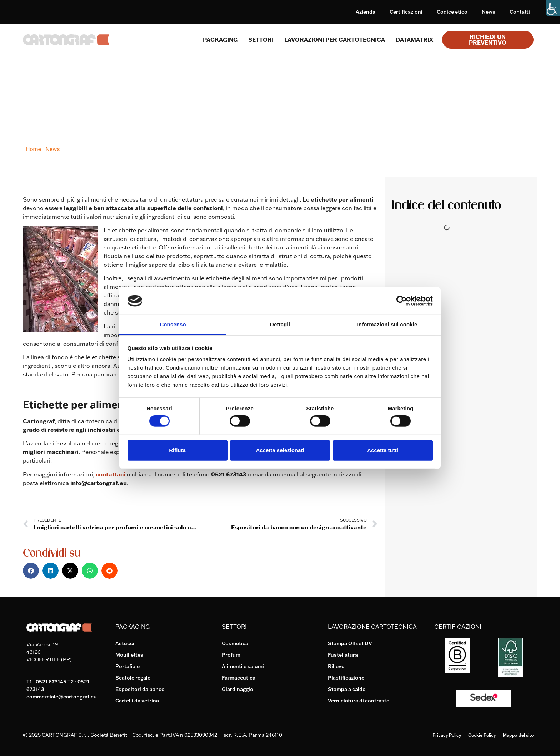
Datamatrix (414, 40)
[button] (31, 571)
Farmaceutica (239, 678)
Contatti (520, 12)
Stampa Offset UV (350, 643)
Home (33, 149)
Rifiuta (177, 450)
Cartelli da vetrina (137, 701)
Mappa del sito (518, 735)
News (489, 12)
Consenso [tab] (173, 324)
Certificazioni (406, 12)
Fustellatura (343, 655)
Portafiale (127, 666)
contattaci (111, 474)
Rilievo (336, 666)
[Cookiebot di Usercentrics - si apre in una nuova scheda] (402, 301)
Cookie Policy (482, 735)
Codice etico (452, 12)
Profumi (232, 655)
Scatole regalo (133, 678)
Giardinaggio (237, 689)
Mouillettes (129, 655)
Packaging (220, 40)
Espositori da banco (140, 689)
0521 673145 (51, 682)
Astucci (125, 643)
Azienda (366, 12)
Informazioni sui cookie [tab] (387, 324)
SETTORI (261, 40)
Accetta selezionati (280, 450)
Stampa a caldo (347, 689)
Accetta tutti (383, 450)
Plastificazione (346, 678)
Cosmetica (235, 643)
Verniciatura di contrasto (359, 701)
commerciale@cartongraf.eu (62, 697)
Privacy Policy (447, 735)
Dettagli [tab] (280, 324)
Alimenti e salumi (243, 666)
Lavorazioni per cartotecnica (335, 40)
